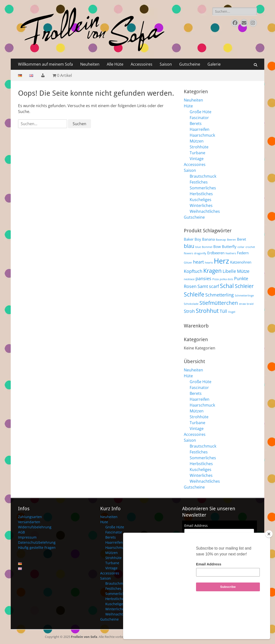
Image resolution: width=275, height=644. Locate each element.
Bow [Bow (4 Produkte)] (217, 246)
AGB (21, 532)
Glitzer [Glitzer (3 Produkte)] (188, 263)
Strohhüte (199, 147)
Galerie (214, 64)
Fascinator (199, 118)
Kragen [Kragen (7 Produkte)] (212, 271)
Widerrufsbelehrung (35, 527)
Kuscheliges (201, 200)
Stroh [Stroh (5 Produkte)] (189, 311)
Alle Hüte (115, 64)
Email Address (196, 526)
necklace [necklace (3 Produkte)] (189, 279)
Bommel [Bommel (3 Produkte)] (207, 247)
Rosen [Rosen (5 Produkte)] (190, 286)
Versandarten (29, 522)
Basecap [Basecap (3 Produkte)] (221, 240)
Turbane (197, 153)
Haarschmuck (202, 135)
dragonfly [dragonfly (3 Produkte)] (200, 253)
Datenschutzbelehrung (37, 542)
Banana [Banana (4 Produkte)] (208, 239)
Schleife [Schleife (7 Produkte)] (194, 294)
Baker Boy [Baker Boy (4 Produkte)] (192, 239)
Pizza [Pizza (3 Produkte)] (216, 279)
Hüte (188, 106)
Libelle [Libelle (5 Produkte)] (229, 271)
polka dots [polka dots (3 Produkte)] (226, 279)
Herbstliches (201, 194)
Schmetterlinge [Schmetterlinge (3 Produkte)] (244, 296)
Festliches (199, 182)
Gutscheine (190, 64)
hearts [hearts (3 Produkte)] (209, 263)
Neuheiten (90, 64)
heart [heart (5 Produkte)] (198, 262)
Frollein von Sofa (84, 637)
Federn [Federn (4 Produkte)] (243, 253)
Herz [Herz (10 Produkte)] (221, 261)
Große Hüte (201, 112)
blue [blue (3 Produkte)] (198, 247)
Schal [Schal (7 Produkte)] (227, 286)
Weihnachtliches (205, 211)
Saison (166, 64)
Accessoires (142, 64)
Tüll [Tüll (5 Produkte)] (223, 311)
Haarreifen (200, 129)
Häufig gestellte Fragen (37, 547)
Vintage (197, 159)
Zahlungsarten (30, 517)
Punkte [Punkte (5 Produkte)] (241, 278)
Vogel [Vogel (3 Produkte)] (232, 312)
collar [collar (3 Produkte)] (241, 247)
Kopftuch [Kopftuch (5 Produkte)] (193, 271)
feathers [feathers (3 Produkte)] (231, 253)
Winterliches (201, 205)
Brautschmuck (203, 176)
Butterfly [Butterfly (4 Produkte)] (229, 246)
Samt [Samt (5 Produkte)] (203, 286)
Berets (196, 123)
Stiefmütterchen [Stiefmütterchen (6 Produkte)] (219, 303)
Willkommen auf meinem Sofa (45, 64)
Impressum (27, 537)
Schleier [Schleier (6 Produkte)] (244, 286)
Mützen (197, 141)
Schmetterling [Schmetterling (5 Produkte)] (220, 295)
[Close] (269, 560)
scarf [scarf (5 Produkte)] (214, 286)
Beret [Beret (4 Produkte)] (241, 239)
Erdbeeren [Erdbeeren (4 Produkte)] (216, 253)
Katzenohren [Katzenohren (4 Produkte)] (241, 262)
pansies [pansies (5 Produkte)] (203, 278)
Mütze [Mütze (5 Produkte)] (243, 271)
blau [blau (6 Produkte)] (189, 246)
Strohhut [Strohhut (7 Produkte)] (207, 311)
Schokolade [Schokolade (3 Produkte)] (191, 304)
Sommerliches (203, 188)
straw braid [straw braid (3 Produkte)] (246, 304)
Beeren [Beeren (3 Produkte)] (231, 240)
